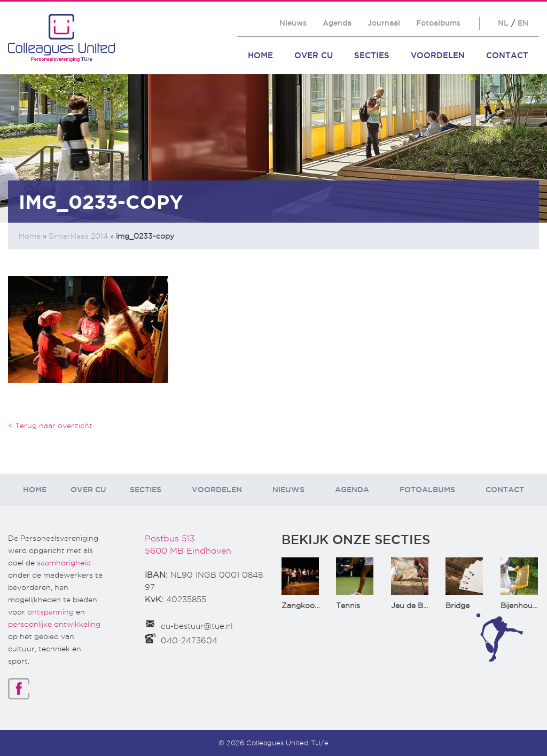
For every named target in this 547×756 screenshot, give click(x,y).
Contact (507, 55)
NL (503, 23)
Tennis (348, 605)
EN (523, 23)
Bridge (458, 605)
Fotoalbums (438, 23)
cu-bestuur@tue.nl (197, 626)
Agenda (337, 23)
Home (260, 55)
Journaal (384, 23)
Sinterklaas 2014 (78, 236)
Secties (372, 55)
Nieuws (293, 23)
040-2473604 (189, 641)
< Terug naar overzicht (50, 426)
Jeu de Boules (417, 605)
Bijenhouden (523, 605)
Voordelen (438, 55)
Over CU (314, 55)
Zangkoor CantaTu (317, 605)
